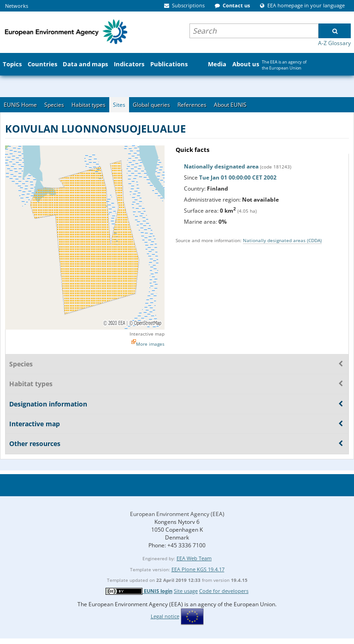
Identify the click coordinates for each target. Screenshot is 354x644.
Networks (17, 6)
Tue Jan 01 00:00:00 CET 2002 (238, 177)
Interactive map (147, 334)
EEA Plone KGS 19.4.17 (198, 569)
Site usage (186, 591)
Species (54, 105)
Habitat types (88, 105)
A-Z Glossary (334, 43)
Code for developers (224, 591)
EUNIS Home (20, 105)
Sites (119, 105)
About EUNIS (230, 105)
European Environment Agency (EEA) (177, 514)
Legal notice (165, 616)
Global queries (151, 105)
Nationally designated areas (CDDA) (282, 240)
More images (150, 344)
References (192, 105)
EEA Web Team (194, 558)
